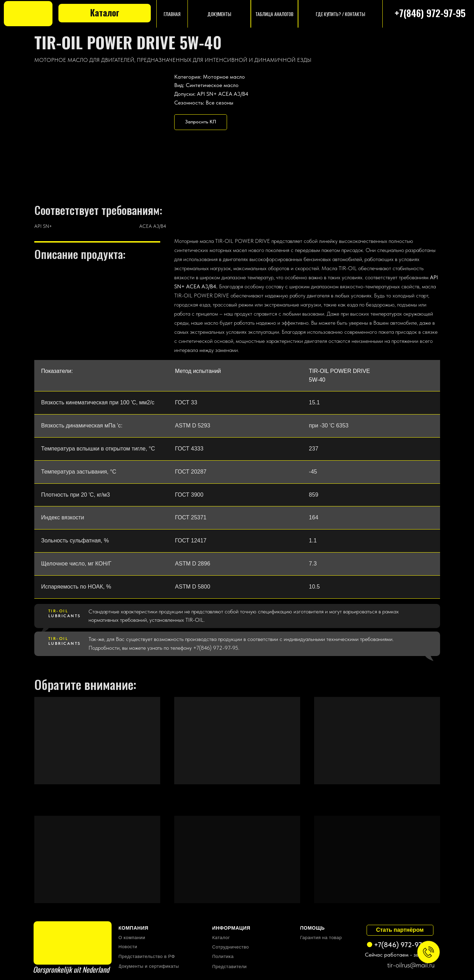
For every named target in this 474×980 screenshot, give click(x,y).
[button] (201, 122)
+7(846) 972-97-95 (430, 13)
